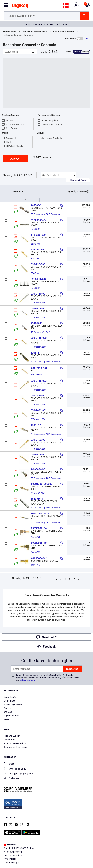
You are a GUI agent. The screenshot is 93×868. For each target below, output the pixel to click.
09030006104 (39, 528)
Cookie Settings (11, 862)
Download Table (78, 180)
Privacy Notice (27, 680)
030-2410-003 (39, 396)
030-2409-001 (39, 308)
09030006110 (39, 543)
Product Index (10, 32)
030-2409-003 (39, 454)
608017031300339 (42, 484)
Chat (9, 764)
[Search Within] (17, 52)
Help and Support (12, 736)
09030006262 (39, 558)
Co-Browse (11, 779)
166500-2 (36, 205)
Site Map (8, 712)
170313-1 (36, 425)
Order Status (10, 740)
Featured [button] (51, 175)
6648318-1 (37, 499)
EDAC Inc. (36, 244)
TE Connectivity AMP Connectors (46, 214)
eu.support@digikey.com (18, 774)
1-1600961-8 (38, 469)
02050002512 (39, 279)
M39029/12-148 (40, 513)
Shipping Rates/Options (15, 743)
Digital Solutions (11, 716)
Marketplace (9, 701)
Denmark (10, 845)
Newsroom (9, 719)
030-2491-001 (39, 410)
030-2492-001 (39, 440)
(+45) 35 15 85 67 (15, 769)
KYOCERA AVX (38, 493)
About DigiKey (10, 697)
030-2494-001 (39, 368)
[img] (20, 6)
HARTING (35, 229)
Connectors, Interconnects (35, 32)
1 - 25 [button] (17, 175)
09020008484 (39, 220)
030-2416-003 (39, 381)
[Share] (88, 39)
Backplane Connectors (64, 32)
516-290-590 (38, 250)
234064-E (36, 323)
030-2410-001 (39, 294)
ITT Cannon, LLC (38, 303)
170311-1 (36, 353)
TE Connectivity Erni (40, 332)
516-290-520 (38, 235)
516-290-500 (38, 264)
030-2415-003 (39, 338)
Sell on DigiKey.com (13, 705)
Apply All (15, 159)
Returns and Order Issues (15, 747)
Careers (7, 708)
